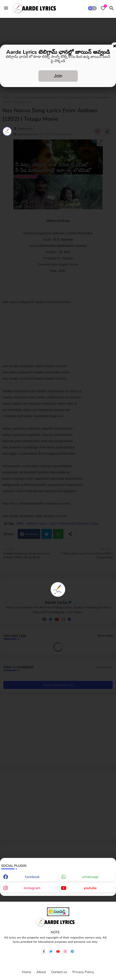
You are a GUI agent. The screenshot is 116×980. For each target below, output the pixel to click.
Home (26, 972)
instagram (32, 888)
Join (58, 76)
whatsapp (90, 877)
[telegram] (72, 952)
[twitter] (51, 952)
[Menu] (6, 8)
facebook (32, 877)
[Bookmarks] (103, 8)
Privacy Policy (83, 972)
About (41, 972)
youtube (90, 888)
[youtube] (58, 952)
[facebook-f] (44, 952)
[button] (92, 8)
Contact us (59, 972)
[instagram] (65, 952)
